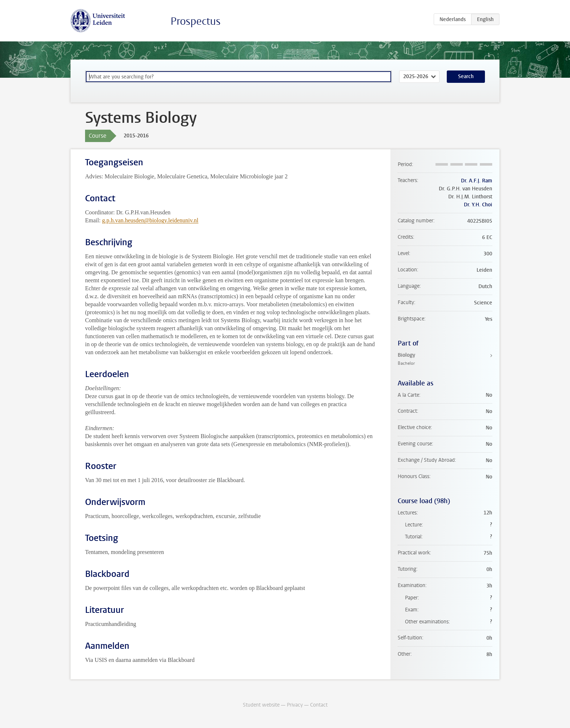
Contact (319, 705)
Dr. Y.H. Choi (478, 205)
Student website (261, 705)
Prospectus (196, 21)
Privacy (295, 705)
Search (466, 76)
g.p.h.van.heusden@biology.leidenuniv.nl (150, 220)
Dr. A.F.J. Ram (477, 181)
